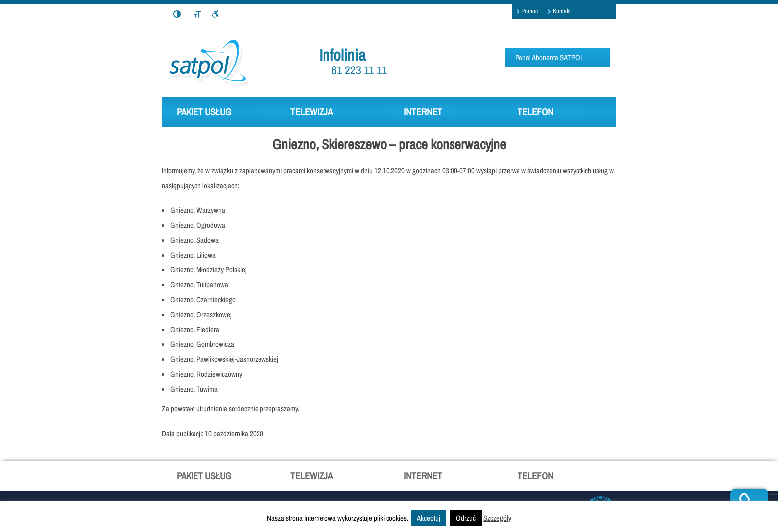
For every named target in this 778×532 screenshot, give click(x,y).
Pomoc (530, 11)
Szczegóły (497, 518)
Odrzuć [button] (466, 518)
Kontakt (562, 11)
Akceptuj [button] (428, 518)
